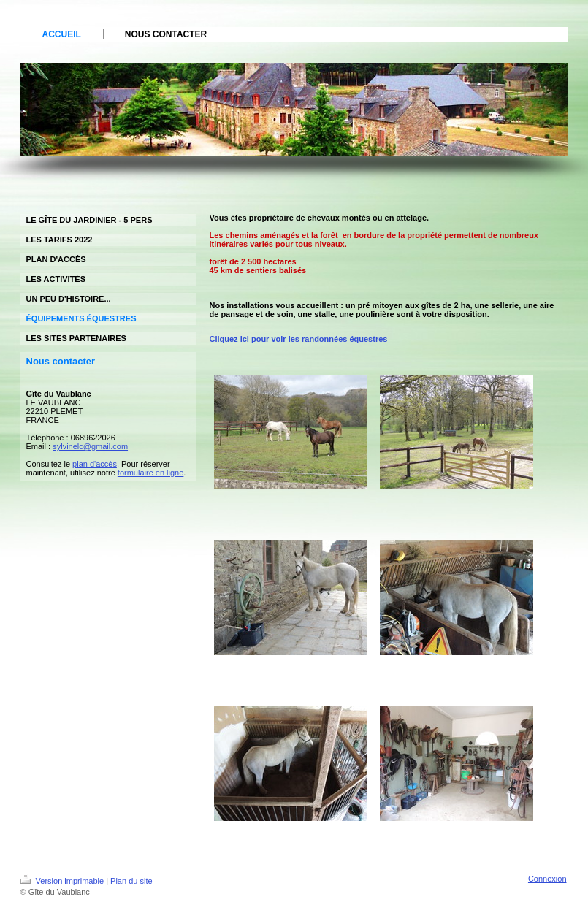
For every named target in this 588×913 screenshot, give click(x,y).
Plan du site (131, 881)
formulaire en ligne (151, 473)
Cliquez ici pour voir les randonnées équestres (299, 339)
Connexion (547, 879)
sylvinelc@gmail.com (90, 446)
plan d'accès (95, 464)
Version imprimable (64, 881)
